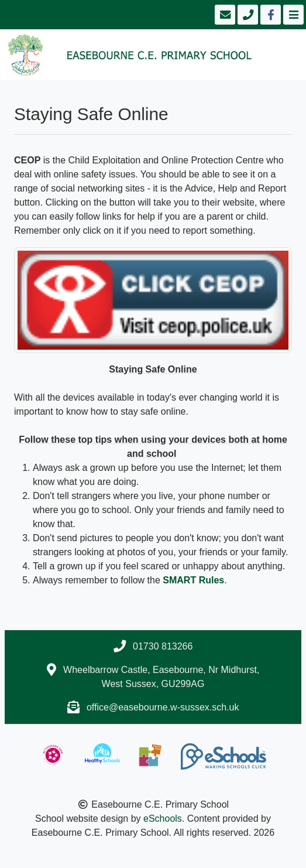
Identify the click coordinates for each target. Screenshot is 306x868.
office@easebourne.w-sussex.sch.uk (163, 707)
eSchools (163, 819)
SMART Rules (193, 580)
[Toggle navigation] (292, 15)
